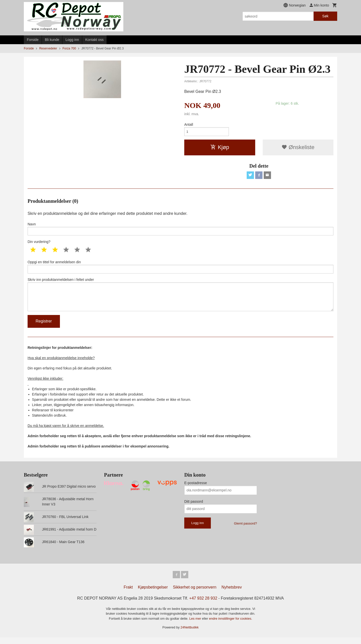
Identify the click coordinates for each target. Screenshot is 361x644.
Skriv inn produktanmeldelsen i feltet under (180, 299)
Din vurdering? (39, 244)
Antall (189, 124)
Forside (33, 40)
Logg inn (72, 40)
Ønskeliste (298, 148)
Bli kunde (52, 40)
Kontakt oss (94, 40)
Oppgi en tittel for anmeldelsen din (180, 270)
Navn (180, 231)
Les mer (196, 625)
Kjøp (220, 148)
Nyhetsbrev (232, 594)
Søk (325, 16)
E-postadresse (196, 489)
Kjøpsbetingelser (153, 594)
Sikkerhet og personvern (195, 594)
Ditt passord (194, 507)
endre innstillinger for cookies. (231, 625)
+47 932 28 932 (203, 605)
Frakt (128, 594)
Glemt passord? (245, 529)
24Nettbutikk (190, 634)
